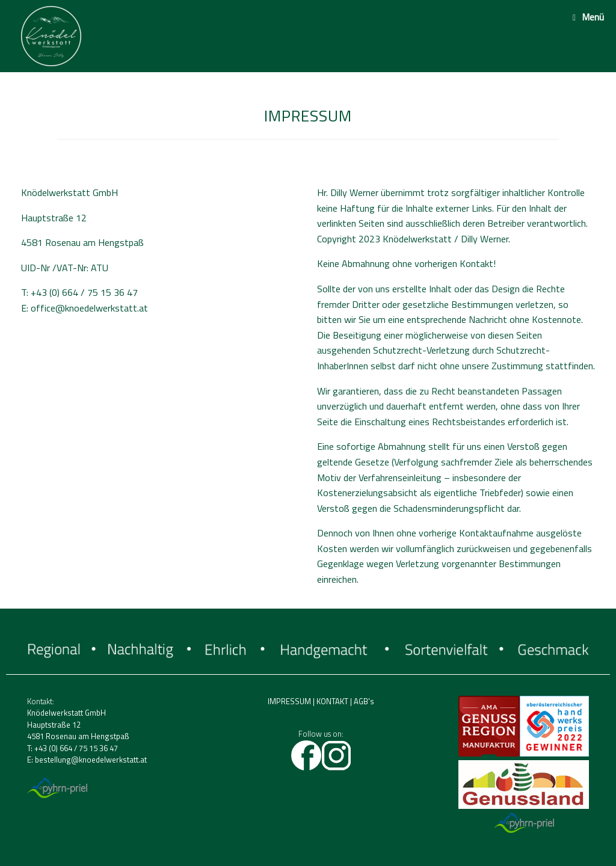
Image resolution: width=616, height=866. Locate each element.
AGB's (364, 701)
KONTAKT (332, 701)
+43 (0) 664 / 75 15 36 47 (76, 748)
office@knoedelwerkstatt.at (89, 308)
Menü (588, 17)
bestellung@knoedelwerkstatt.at (91, 760)
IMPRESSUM (289, 701)
